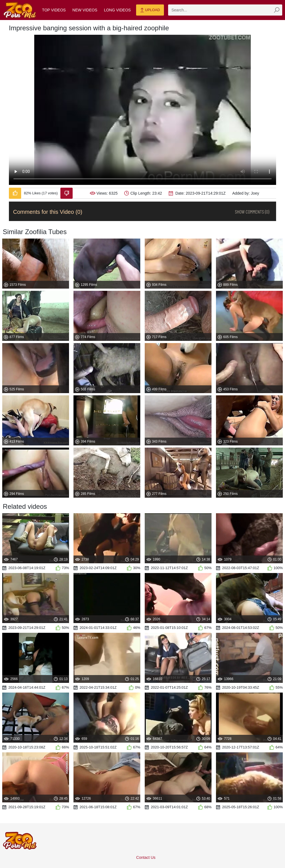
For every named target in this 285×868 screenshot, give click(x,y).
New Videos (85, 10)
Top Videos (54, 10)
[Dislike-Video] (67, 193)
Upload (150, 10)
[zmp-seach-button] (277, 10)
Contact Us (146, 857)
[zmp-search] (225, 10)
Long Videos (117, 10)
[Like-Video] (15, 193)
